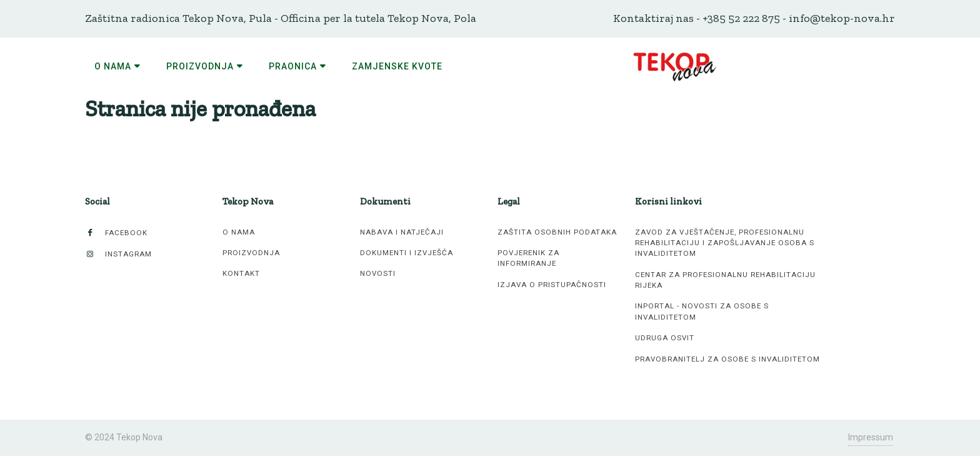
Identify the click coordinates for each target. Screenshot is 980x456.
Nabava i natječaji (402, 232)
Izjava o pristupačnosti (552, 285)
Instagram (118, 254)
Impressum (871, 437)
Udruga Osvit (665, 338)
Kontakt (241, 273)
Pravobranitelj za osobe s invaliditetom (727, 359)
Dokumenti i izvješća (407, 253)
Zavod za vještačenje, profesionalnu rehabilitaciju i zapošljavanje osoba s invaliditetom (725, 243)
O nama (239, 232)
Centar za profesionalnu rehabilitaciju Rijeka (725, 280)
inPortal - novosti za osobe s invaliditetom (702, 311)
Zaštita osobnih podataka (557, 232)
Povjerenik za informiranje (528, 258)
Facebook (116, 233)
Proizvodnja (251, 253)
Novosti (378, 273)
